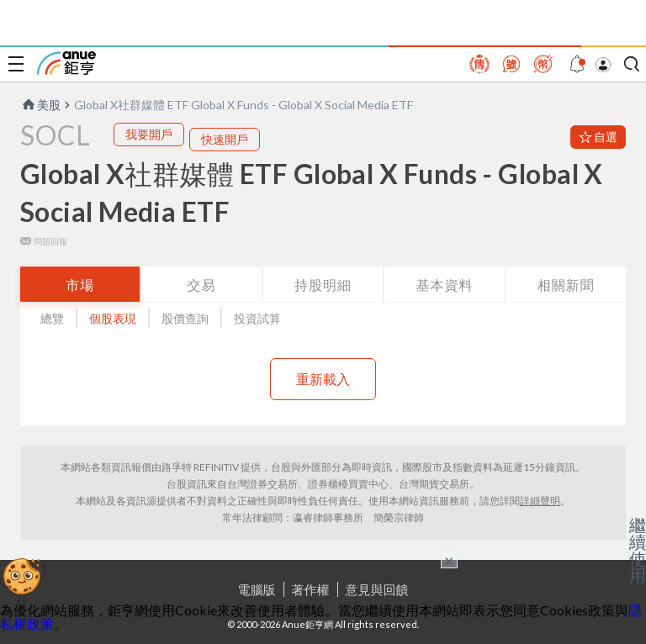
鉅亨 (66, 63)
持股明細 (323, 285)
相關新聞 (566, 285)
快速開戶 (225, 139)
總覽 (52, 318)
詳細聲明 (540, 501)
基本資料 (444, 285)
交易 (202, 285)
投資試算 (257, 318)
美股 (40, 105)
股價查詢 (185, 318)
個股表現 (113, 318)
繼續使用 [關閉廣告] (638, 550)
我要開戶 (149, 134)
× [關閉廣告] (449, 560)
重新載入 (323, 379)
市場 (80, 285)
